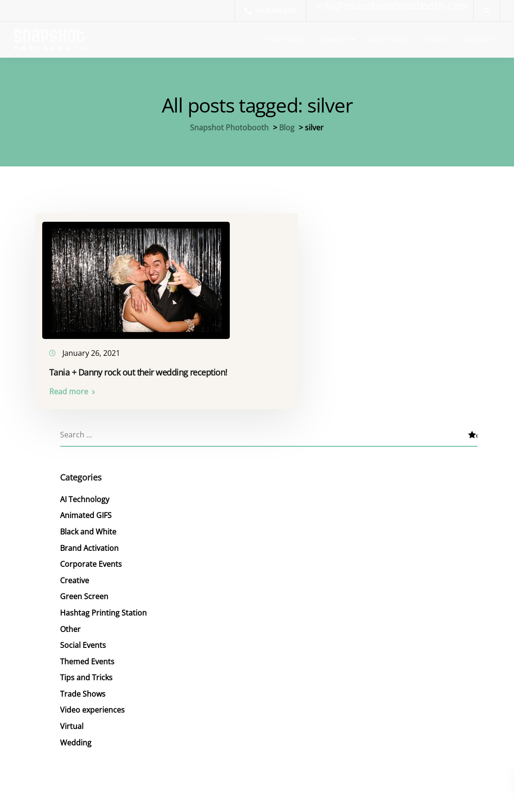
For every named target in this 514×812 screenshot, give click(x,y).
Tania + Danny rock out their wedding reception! (140, 370)
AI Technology (85, 497)
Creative (75, 576)
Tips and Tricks (86, 670)
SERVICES (333, 39)
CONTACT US (480, 39)
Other (70, 623)
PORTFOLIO (286, 39)
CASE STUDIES (391, 39)
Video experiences (92, 702)
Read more (70, 390)
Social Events (83, 639)
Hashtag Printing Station (103, 607)
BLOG (436, 39)
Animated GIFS (86, 512)
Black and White (88, 528)
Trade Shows (83, 686)
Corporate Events (91, 560)
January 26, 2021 (93, 351)
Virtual (72, 717)
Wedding (76, 733)
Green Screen (84, 591)
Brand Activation (89, 544)
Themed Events (87, 654)
